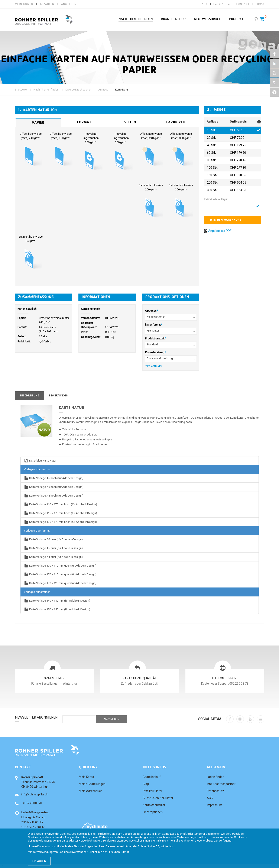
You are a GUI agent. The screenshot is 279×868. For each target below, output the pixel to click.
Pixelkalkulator (153, 791)
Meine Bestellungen (92, 784)
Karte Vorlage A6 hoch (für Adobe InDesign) (54, 478)
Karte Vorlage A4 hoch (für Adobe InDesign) (54, 496)
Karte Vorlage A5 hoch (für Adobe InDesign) (54, 487)
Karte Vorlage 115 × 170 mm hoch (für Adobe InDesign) (60, 513)
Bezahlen (47, 4)
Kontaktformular (154, 805)
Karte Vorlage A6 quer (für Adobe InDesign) (53, 539)
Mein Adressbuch (91, 791)
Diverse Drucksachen (78, 90)
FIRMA (260, 4)
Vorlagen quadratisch (37, 592)
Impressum (214, 805)
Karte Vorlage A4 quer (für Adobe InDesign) (53, 557)
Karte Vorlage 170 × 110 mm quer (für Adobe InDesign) (60, 566)
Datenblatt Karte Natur (40, 461)
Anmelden (69, 4)
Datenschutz (215, 791)
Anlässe (103, 90)
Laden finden (215, 777)
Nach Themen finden (46, 90)
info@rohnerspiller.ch (34, 794)
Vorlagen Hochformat (37, 469)
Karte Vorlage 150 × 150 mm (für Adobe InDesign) (57, 609)
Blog (146, 784)
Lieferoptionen (153, 812)
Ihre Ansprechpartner (221, 784)
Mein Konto (24, 4)
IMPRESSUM (222, 4)
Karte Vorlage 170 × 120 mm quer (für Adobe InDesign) (60, 583)
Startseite (21, 90)
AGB (204, 4)
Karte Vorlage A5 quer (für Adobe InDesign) (53, 548)
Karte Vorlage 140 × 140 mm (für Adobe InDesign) (57, 601)
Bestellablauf (152, 777)
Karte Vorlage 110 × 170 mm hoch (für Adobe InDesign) (60, 504)
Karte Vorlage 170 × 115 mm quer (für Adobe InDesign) (60, 574)
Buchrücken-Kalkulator (158, 798)
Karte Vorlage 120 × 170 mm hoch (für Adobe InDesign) (60, 522)
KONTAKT (243, 4)
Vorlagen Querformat (37, 531)
